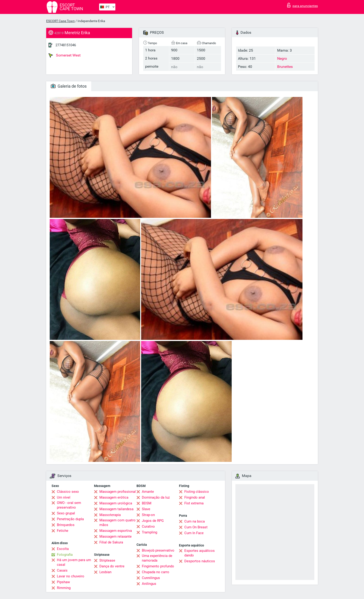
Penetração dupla (70, 519)
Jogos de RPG (153, 521)
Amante (148, 492)
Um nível (64, 497)
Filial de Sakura (111, 542)
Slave (146, 509)
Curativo (148, 526)
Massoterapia (110, 515)
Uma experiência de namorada (157, 558)
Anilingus (149, 584)
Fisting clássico (197, 492)
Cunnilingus (151, 578)
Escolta (63, 549)
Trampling (149, 532)
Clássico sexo (68, 492)
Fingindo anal (195, 497)
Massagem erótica (114, 497)
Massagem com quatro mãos (117, 523)
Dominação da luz (156, 497)
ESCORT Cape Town (60, 21)
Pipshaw (63, 582)
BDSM (147, 503)
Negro (282, 58)
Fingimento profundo (158, 566)
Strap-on (148, 515)
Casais (62, 570)
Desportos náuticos (200, 561)
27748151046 (66, 45)
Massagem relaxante (115, 536)
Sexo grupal (66, 513)
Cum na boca (195, 521)
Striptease (107, 560)
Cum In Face (194, 533)
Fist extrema (194, 503)
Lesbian (105, 572)
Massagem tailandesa (116, 509)
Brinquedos (66, 525)
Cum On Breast (196, 527)
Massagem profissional (118, 492)
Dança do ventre (112, 566)
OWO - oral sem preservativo (69, 505)
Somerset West (65, 55)
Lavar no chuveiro (71, 576)
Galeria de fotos (69, 86)
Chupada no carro (156, 572)
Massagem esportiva (116, 531)
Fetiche (63, 531)
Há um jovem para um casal (74, 562)
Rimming (64, 588)
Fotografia (65, 555)
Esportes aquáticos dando (200, 553)
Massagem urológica (116, 503)
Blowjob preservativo (158, 550)
